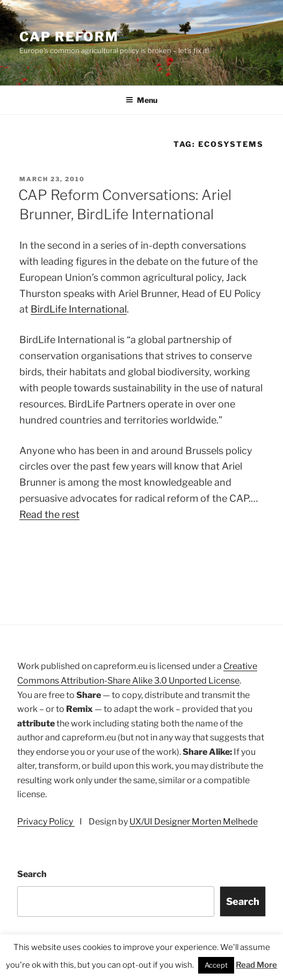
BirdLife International (79, 309)
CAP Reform (69, 37)
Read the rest (49, 514)
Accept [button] (216, 965)
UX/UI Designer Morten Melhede (194, 822)
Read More (256, 965)
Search (32, 874)
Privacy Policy (46, 822)
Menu (141, 100)
